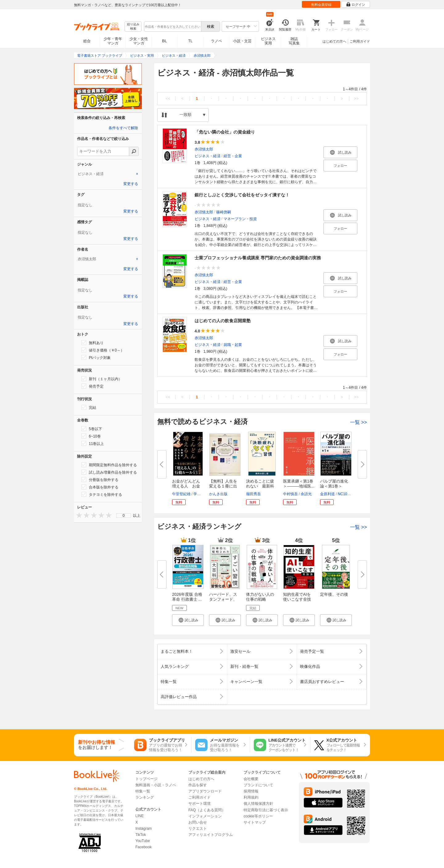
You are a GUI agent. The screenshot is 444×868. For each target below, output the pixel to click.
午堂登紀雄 (181, 494)
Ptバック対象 (96, 357)
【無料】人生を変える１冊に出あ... (223, 486)
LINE (140, 816)
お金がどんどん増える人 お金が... (186, 486)
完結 (89, 407)
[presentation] (78, 515)
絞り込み (133, 27)
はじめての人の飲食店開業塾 (223, 321)
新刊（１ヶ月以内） (102, 379)
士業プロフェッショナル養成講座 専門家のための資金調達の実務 (258, 258)
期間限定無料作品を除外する (109, 465)
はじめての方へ (334, 41)
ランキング (145, 797)
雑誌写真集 (294, 41)
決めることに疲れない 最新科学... (260, 486)
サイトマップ (255, 822)
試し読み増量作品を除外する (109, 472)
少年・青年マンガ (113, 41)
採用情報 (251, 791)
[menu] (124, 516)
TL (190, 41)
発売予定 (92, 386)
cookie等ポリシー (258, 816)
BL (165, 41)
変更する (131, 184)
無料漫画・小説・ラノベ (156, 785)
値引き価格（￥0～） (103, 350)
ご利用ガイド (360, 41)
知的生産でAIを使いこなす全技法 (297, 599)
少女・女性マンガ (139, 41)
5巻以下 (92, 429)
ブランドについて (258, 785)
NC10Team (347, 494)
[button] (188, 620)
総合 (87, 41)
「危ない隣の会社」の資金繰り (225, 132)
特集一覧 (143, 791)
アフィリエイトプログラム (211, 835)
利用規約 (251, 797)
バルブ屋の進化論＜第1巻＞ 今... (334, 486)
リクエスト (198, 829)
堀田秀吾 (253, 494)
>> (356, 99)
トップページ (146, 779)
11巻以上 (93, 443)
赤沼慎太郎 (204, 149)
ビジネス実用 (268, 41)
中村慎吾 (290, 494)
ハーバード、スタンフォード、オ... (223, 599)
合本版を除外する (100, 487)
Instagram (144, 829)
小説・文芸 (242, 41)
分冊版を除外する (100, 479)
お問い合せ (198, 822)
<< (168, 99)
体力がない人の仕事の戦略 (260, 597)
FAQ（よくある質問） (207, 810)
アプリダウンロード (205, 791)
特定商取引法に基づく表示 (266, 810)
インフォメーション (205, 816)
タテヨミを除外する (102, 494)
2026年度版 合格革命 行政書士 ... (187, 597)
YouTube (143, 841)
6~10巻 (91, 436)
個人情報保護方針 (258, 804)
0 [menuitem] (124, 516)
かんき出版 (218, 494)
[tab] (108, 174)
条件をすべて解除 (123, 128)
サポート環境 (199, 804)
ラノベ (216, 41)
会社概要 (251, 779)
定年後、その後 (334, 594)
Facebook (144, 847)
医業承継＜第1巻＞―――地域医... (299, 484)
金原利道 (327, 494)
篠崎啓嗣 (224, 212)
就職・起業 (233, 345)
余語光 (306, 494)
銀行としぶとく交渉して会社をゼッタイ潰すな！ (242, 195)
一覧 (358, 422)
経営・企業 (233, 156)
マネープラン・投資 (240, 219)
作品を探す (198, 785)
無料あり (92, 343)
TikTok (141, 835)
